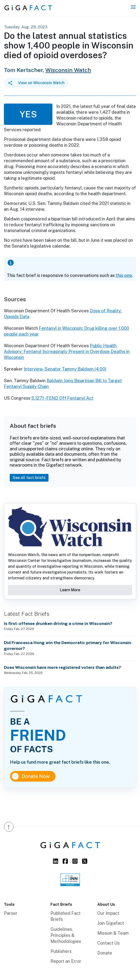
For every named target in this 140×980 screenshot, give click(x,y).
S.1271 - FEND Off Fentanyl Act (62, 398)
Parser (11, 913)
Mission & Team (113, 933)
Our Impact (108, 913)
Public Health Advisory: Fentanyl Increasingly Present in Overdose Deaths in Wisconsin (67, 352)
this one (124, 275)
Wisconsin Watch (68, 70)
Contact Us (108, 943)
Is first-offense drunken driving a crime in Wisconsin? (58, 623)
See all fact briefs (29, 478)
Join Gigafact (111, 923)
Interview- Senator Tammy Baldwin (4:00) (65, 369)
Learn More (70, 590)
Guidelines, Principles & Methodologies (66, 935)
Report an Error (66, 961)
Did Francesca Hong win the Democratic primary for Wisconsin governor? (67, 645)
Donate (105, 953)
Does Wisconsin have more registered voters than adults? (62, 667)
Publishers (61, 951)
